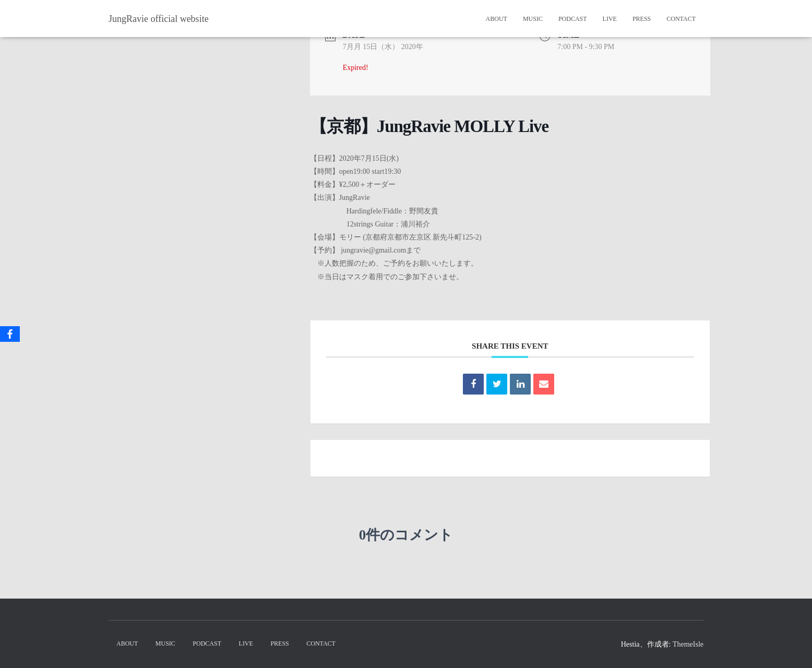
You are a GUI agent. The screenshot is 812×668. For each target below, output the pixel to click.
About (497, 19)
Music (533, 19)
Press (642, 19)
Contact (681, 19)
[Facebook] (10, 334)
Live (610, 19)
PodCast (573, 19)
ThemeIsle (688, 644)
